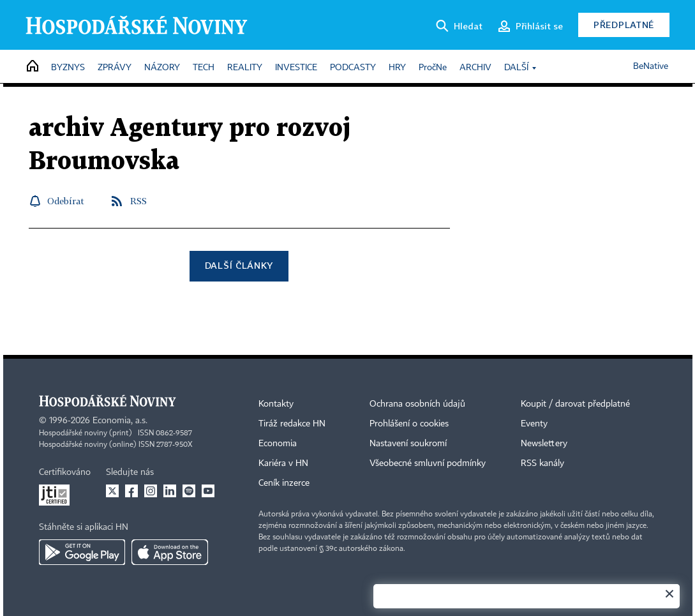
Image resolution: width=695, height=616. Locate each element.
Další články (239, 265)
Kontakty (276, 404)
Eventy (534, 424)
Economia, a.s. (120, 421)
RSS (138, 201)
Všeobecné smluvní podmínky (428, 463)
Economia (278, 444)
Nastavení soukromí (408, 444)
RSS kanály (542, 463)
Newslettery (544, 444)
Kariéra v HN (283, 463)
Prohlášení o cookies (409, 424)
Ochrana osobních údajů (417, 404)
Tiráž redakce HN (292, 424)
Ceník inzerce (284, 483)
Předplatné (624, 25)
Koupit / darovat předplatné (575, 404)
